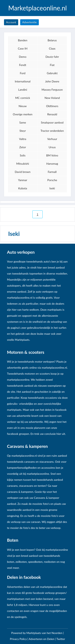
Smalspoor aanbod (52, 122)
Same (22, 122)
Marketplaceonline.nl (37, 8)
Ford (23, 73)
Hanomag (52, 164)
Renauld (52, 114)
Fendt (22, 65)
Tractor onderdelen (52, 131)
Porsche (52, 180)
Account (11, 22)
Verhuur (52, 139)
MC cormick (23, 98)
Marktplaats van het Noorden (45, 633)
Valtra (23, 139)
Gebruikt (52, 73)
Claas (52, 48)
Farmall (52, 172)
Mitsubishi (23, 164)
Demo (22, 57)
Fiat (52, 65)
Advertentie (29, 22)
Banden (23, 40)
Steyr (23, 131)
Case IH (23, 48)
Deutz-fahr (52, 57)
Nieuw (23, 106)
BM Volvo (52, 155)
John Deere (52, 81)
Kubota (23, 188)
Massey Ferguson (52, 90)
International (23, 81)
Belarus (52, 40)
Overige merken (23, 114)
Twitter (61, 639)
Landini (23, 90)
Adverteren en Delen (42, 639)
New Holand (52, 98)
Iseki (52, 188)
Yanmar (23, 180)
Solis (23, 155)
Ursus (52, 147)
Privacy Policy (19, 639)
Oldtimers (52, 106)
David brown (23, 172)
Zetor (22, 147)
